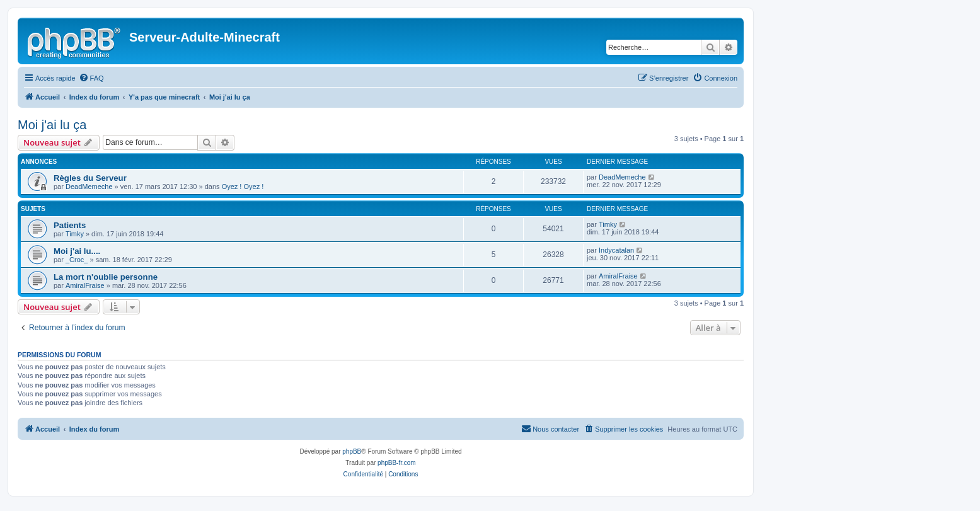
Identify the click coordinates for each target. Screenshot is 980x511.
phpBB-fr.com (397, 463)
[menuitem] (91, 78)
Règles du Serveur (90, 178)
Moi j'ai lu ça (52, 125)
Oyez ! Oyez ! (243, 187)
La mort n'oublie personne (106, 277)
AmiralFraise (85, 285)
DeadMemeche (89, 187)
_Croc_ (77, 260)
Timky (75, 234)
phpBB (352, 451)
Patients (70, 225)
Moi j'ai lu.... (77, 251)
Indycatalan (616, 250)
